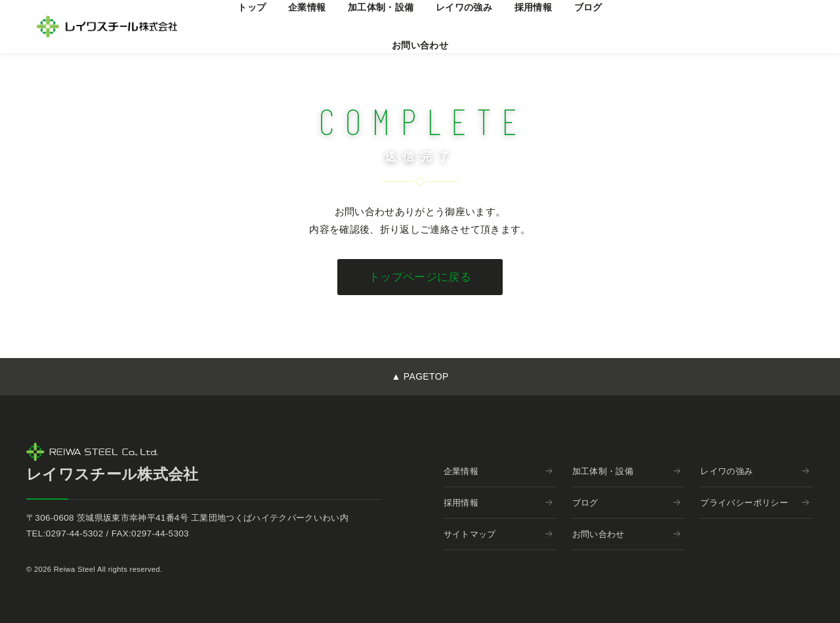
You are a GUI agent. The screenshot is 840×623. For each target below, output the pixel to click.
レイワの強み (755, 471)
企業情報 (498, 471)
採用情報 (498, 503)
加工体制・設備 (627, 471)
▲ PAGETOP (420, 376)
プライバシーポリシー (755, 503)
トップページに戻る (420, 277)
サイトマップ (498, 534)
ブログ (627, 503)
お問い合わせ (420, 45)
